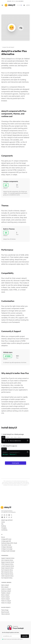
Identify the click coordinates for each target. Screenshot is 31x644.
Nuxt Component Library (7, 570)
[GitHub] (28, 5)
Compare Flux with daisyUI (8, 47)
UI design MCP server (6, 539)
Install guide (15, 463)
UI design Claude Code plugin (8, 551)
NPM (3, 437)
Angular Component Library (8, 558)
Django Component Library (8, 562)
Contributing (5, 530)
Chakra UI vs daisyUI (6, 603)
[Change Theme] (21, 5)
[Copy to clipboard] (28, 441)
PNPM (8, 437)
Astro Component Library (7, 560)
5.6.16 (18, 5)
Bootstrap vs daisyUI (6, 591)
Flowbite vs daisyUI (6, 593)
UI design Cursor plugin (7, 549)
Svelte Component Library (7, 576)
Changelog (4, 528)
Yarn (12, 437)
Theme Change (6, 610)
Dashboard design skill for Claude (9, 543)
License (4, 522)
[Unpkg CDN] (2, 517)
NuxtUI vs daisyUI (5, 597)
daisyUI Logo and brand (7, 520)
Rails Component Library (7, 572)
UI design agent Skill (6, 541)
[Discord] (4, 515)
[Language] (24, 5)
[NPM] (9, 515)
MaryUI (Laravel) (6, 612)
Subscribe (25, 636)
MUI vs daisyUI (5, 587)
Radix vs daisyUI (5, 585)
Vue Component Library (7, 578)
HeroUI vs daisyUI (5, 599)
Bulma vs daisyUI (5, 595)
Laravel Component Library (8, 566)
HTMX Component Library (7, 564)
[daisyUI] (10, 5)
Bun (15, 437)
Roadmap (4, 526)
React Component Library (7, 574)
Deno (19, 437)
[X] (11, 515)
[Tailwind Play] (11, 517)
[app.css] (4, 449)
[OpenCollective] (7, 515)
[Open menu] (2, 5)
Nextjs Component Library (7, 568)
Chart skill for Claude (6, 545)
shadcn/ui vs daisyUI (6, 589)
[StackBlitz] (7, 517)
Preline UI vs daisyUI (6, 601)
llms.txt (4, 537)
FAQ (2, 524)
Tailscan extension (6, 614)
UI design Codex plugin (7, 547)
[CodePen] (9, 517)
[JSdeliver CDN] (4, 517)
